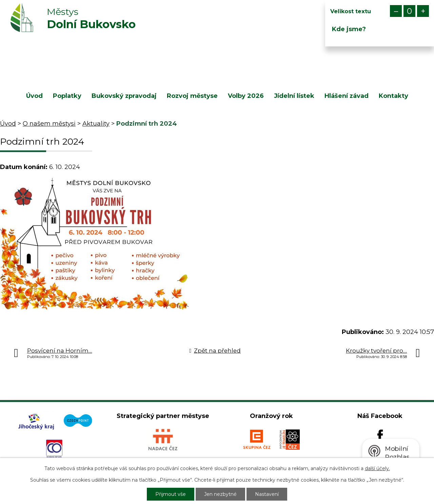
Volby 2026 (246, 96)
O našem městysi (49, 124)
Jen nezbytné (220, 494)
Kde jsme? (349, 29)
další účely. (377, 468)
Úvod (34, 96)
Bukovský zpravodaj (124, 96)
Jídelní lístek (294, 96)
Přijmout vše (171, 494)
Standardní (409, 11)
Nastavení (267, 494)
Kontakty (393, 96)
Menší (396, 11)
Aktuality (96, 124)
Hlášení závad (347, 96)
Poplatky (67, 96)
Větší (423, 11)
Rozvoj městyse (192, 96)
